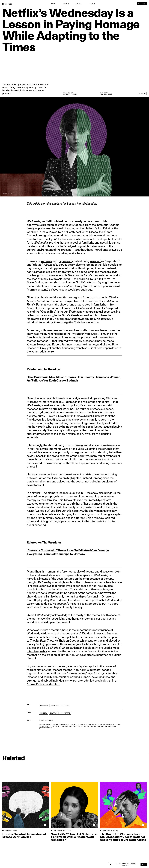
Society (92, 4)
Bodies (66, 4)
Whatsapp (44, 705)
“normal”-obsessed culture (43, 684)
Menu (143, 4)
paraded (95, 261)
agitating (62, 593)
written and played (105, 640)
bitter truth (87, 589)
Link (67, 705)
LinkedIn (55, 705)
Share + (142, 93)
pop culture (65, 713)
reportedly (89, 655)
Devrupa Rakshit (70, 94)
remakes (47, 261)
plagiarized (65, 261)
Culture (53, 713)
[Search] (139, 4)
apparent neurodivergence (93, 630)
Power (54, 4)
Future (79, 4)
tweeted (58, 235)
